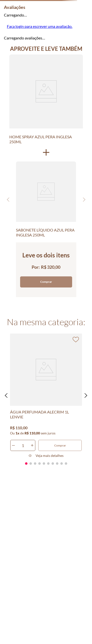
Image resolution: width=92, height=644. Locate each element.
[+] (32, 445)
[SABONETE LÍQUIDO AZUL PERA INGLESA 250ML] (46, 199)
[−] (13, 445)
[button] (6, 395)
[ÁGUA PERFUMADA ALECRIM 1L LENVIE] (46, 396)
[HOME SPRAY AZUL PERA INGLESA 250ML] (46, 99)
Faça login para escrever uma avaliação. (40, 26)
